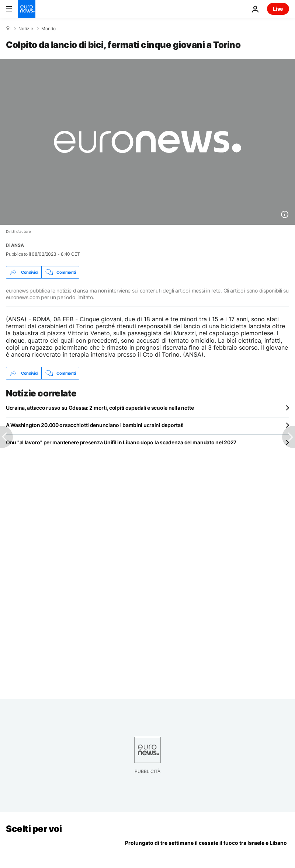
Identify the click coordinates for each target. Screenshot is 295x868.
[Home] (8, 28)
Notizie (26, 29)
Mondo (48, 29)
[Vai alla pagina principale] (27, 9)
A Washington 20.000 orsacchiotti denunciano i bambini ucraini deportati (95, 425)
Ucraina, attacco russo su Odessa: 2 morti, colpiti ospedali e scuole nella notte (100, 408)
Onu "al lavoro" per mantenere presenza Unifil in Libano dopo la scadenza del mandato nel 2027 (121, 442)
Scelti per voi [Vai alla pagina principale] (34, 829)
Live (278, 9)
